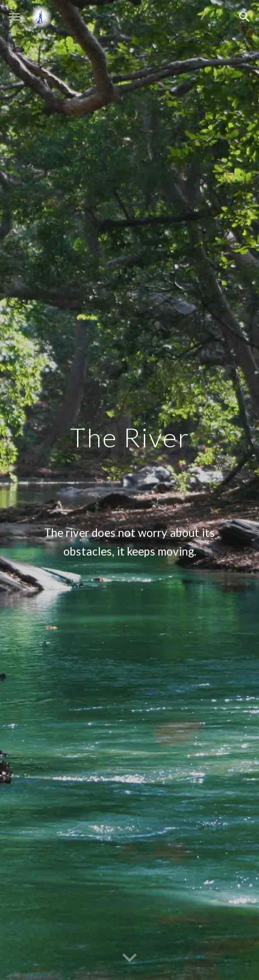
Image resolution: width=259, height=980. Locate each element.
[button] (14, 17)
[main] (130, 490)
